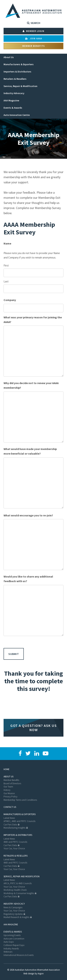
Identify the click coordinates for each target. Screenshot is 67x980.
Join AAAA (34, 39)
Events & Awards (13, 932)
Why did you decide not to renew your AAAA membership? (31, 385)
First (6, 265)
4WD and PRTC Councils (15, 842)
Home (7, 769)
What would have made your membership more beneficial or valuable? (30, 451)
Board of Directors (12, 783)
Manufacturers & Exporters (20, 814)
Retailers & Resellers (16, 856)
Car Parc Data (10, 825)
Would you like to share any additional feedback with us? (28, 579)
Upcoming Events (12, 935)
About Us (8, 777)
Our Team (8, 787)
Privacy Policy (10, 797)
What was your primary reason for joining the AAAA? (33, 320)
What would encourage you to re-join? (28, 515)
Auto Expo (9, 942)
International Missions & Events (19, 955)
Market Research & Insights (16, 917)
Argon (41, 974)
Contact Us (10, 807)
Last (6, 281)
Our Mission (9, 793)
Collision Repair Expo (14, 945)
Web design (29, 974)
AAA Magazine (11, 924)
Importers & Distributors (18, 835)
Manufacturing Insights (14, 828)
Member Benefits (33, 46)
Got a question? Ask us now (33, 728)
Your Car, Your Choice (14, 848)
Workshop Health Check (15, 890)
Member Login (33, 31)
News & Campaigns (13, 907)
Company (10, 300)
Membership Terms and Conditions (20, 800)
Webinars (8, 952)
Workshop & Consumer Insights (19, 893)
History (7, 790)
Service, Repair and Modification (22, 876)
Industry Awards (11, 949)
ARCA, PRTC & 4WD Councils (18, 883)
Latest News (9, 818)
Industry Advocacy (14, 904)
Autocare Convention (14, 939)
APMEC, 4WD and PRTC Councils (19, 821)
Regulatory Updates (13, 914)
